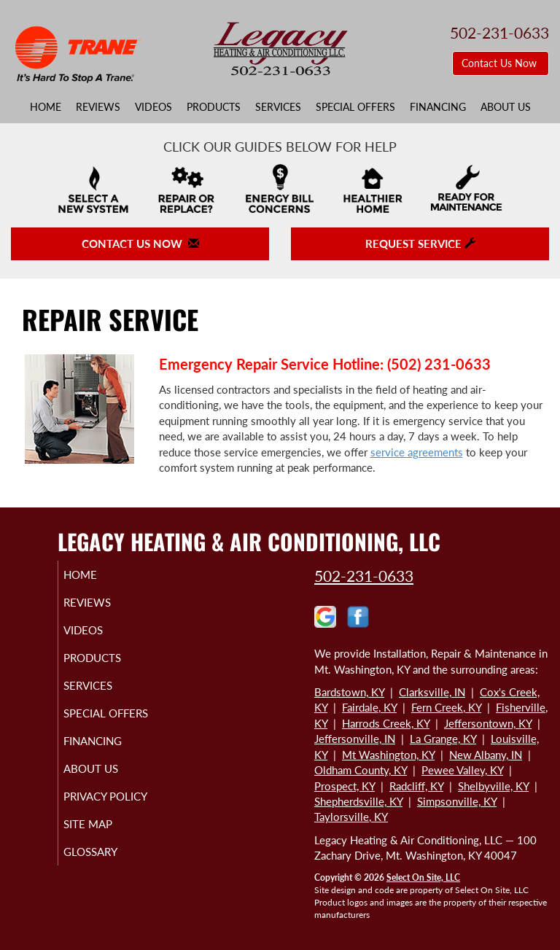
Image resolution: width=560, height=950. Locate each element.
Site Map (105, 850)
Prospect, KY (345, 786)
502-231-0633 (364, 576)
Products (214, 107)
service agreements (417, 452)
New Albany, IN (486, 755)
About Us (506, 107)
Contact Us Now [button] (501, 63)
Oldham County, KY (361, 770)
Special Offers (355, 107)
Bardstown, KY (349, 692)
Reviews (98, 107)
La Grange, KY (443, 739)
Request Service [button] (420, 244)
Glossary (107, 878)
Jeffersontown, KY (488, 723)
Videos (153, 107)
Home (46, 107)
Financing (438, 107)
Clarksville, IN (432, 692)
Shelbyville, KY (493, 786)
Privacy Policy (91, 816)
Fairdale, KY (369, 707)
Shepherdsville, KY (358, 801)
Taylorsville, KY (351, 817)
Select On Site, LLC (423, 877)
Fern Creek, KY (446, 707)
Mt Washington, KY (388, 755)
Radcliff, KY (416, 786)
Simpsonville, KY (457, 801)
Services (278, 107)
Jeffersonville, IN (355, 739)
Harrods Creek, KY (386, 723)
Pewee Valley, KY (462, 770)
